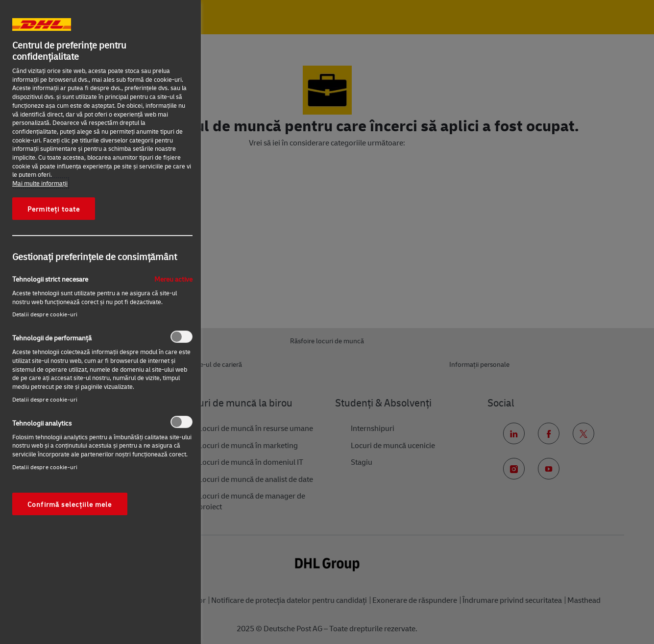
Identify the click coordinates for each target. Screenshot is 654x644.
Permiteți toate (54, 209)
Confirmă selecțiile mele (70, 504)
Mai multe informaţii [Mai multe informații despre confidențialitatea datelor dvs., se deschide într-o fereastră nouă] (40, 183)
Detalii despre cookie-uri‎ (45, 314)
